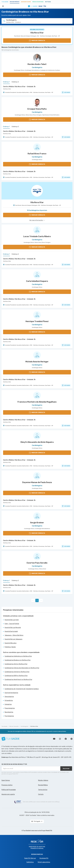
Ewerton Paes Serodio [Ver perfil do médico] (37, 563)
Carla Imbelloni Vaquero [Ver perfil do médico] (37, 281)
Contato (41, 794)
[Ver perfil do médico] (37, 58)
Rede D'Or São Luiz (30, 858)
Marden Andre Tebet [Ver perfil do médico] (37, 64)
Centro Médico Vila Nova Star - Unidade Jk (19, 87)
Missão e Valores (43, 780)
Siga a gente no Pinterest (71, 739)
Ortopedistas (9, 700)
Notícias (48, 2)
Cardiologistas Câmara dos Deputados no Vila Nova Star (22, 668)
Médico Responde (38, 2)
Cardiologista (24, 726)
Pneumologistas (10, 708)
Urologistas (8, 704)
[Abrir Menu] (3, 6)
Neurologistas (9, 712)
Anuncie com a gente (8, 794)
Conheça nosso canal (54, 739)
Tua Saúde (5, 2)
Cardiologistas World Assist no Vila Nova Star (18, 680)
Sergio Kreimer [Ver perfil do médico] (37, 523)
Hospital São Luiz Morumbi (13, 628)
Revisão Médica (43, 785)
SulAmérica (30, 862)
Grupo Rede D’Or (47, 831)
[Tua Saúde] (11, 739)
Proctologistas (9, 716)
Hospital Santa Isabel (11, 631)
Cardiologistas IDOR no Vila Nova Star (16, 676)
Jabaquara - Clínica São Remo (14, 635)
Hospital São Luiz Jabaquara (13, 639)
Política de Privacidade (9, 790)
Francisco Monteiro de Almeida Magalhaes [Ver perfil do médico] (37, 402)
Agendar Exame (26, 2)
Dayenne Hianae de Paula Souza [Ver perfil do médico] (37, 482)
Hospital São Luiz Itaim (12, 620)
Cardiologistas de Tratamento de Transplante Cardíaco (22, 689)
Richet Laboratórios (44, 862)
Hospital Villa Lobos (11, 643)
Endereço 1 (6, 82)
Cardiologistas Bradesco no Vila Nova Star (18, 660)
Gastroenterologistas (11, 693)
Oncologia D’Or (44, 858)
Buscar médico (15, 2)
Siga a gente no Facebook (66, 739)
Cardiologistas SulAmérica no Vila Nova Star (18, 656)
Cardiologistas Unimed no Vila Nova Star (17, 672)
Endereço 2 (15, 82)
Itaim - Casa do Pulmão (12, 624)
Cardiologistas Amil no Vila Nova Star (16, 664)
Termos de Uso (43, 790)
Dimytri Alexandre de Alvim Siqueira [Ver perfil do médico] (37, 442)
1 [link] (37, 601)
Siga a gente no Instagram (60, 739)
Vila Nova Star (37, 33)
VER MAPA (66, 92)
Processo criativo (7, 785)
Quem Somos (6, 780)
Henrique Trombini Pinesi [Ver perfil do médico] (37, 321)
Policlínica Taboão (10, 647)
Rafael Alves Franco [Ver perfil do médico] (37, 154)
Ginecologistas (9, 697)
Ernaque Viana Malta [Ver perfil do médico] (37, 109)
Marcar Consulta (14, 726)
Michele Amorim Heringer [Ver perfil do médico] (37, 362)
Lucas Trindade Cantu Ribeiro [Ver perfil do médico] (37, 236)
